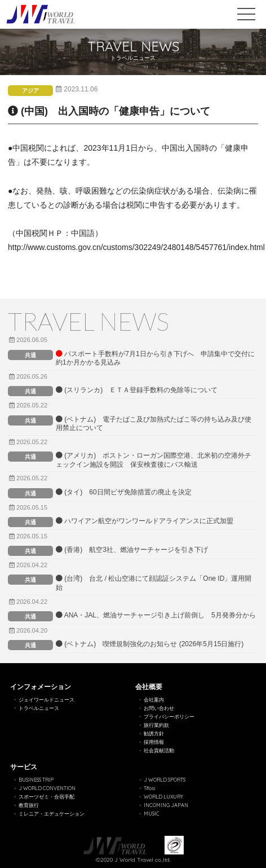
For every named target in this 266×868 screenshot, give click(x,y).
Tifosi (149, 788)
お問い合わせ (159, 708)
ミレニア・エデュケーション (52, 814)
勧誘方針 (154, 733)
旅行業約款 (156, 725)
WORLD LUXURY (163, 797)
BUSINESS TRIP (36, 780)
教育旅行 (29, 805)
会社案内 (154, 700)
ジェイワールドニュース (46, 700)
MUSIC (152, 814)
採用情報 (154, 742)
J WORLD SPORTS (165, 780)
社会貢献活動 (159, 750)
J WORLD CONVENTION (47, 788)
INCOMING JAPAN (166, 805)
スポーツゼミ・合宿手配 (46, 797)
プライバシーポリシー (169, 716)
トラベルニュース (39, 708)
